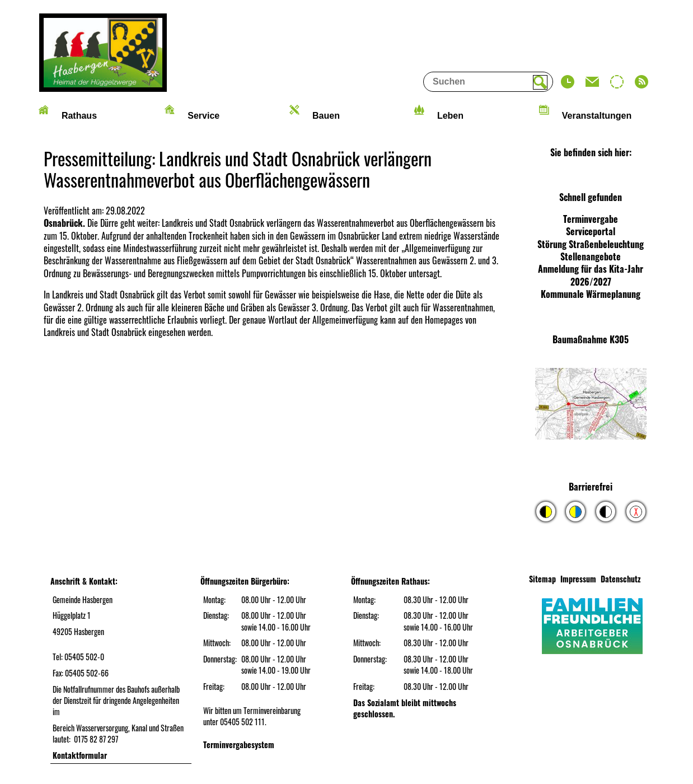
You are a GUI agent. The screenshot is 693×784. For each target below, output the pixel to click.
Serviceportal (591, 231)
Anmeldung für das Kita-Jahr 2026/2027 (591, 275)
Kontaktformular (80, 755)
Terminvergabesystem (239, 745)
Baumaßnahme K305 (591, 339)
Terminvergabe (591, 219)
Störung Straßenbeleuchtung (591, 244)
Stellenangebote (591, 256)
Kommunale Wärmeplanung (591, 294)
